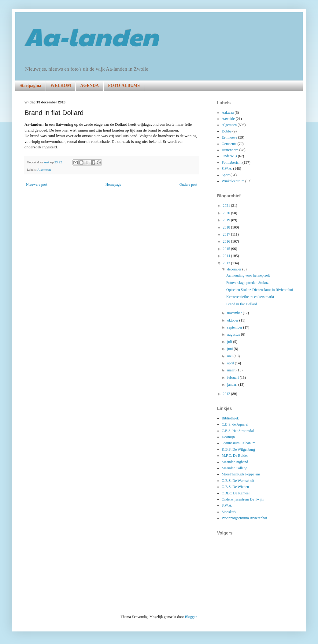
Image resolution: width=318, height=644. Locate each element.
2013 (227, 263)
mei (230, 356)
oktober (233, 320)
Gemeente (229, 144)
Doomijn (228, 437)
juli (230, 342)
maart (232, 370)
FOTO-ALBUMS (124, 86)
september (235, 327)
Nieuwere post (37, 184)
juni (231, 349)
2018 (227, 227)
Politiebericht (232, 162)
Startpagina (30, 86)
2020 (227, 213)
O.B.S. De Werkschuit (238, 481)
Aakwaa (228, 113)
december (235, 269)
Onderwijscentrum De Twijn (243, 499)
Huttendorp (230, 150)
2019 (227, 220)
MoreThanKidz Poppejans (241, 474)
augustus (234, 334)
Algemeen (44, 169)
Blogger (190, 617)
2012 (227, 394)
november (235, 313)
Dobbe (227, 131)
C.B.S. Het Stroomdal (238, 431)
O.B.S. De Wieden (235, 487)
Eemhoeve (229, 137)
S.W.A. (227, 169)
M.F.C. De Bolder (235, 456)
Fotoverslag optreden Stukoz (247, 283)
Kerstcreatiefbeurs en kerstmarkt (250, 297)
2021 (227, 206)
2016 (227, 241)
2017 (227, 234)
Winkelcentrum (233, 181)
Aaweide (228, 119)
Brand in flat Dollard (242, 304)
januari (233, 385)
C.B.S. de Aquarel (235, 424)
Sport (226, 175)
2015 (227, 249)
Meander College (234, 468)
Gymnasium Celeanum (239, 443)
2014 (227, 256)
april (231, 363)
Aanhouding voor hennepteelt (248, 275)
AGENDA (89, 86)
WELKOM (61, 86)
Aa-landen (91, 36)
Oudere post (188, 184)
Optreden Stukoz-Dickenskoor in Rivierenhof (260, 290)
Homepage (113, 184)
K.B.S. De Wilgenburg (238, 449)
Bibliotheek (230, 418)
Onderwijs (229, 156)
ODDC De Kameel (236, 493)
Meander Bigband (235, 462)
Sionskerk (229, 512)
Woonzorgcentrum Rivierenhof (244, 518)
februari (233, 378)
